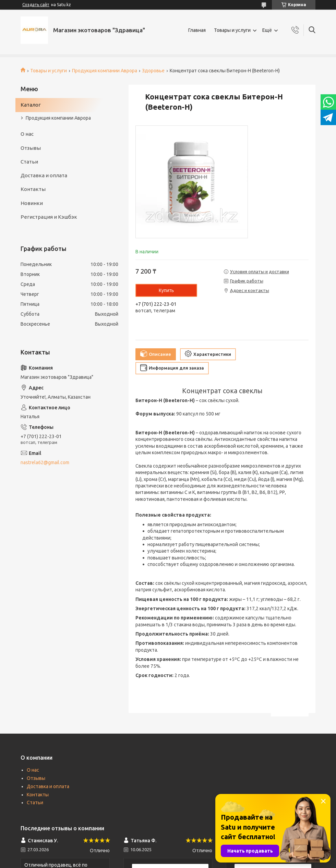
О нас (27, 134)
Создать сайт (36, 5)
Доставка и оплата (44, 175)
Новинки (32, 203)
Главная (197, 30)
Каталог (31, 105)
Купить (166, 290)
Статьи (29, 162)
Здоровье (153, 71)
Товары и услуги (232, 30)
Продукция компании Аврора (105, 71)
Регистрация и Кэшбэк (49, 217)
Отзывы (31, 148)
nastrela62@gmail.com (45, 462)
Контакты (33, 189)
